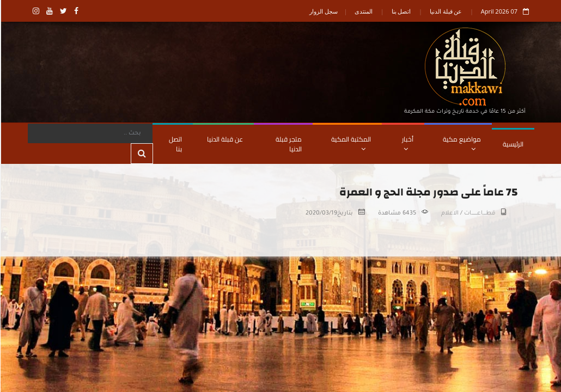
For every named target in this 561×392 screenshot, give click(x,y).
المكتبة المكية (350, 143)
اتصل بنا (401, 11)
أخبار (407, 143)
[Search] (90, 133)
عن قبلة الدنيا (446, 11)
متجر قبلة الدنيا (288, 144)
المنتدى (363, 11)
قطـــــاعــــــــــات (479, 213)
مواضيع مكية (461, 143)
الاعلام (449, 213)
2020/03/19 (321, 213)
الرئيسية (513, 144)
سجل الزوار (323, 11)
